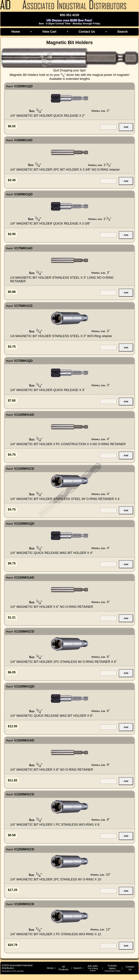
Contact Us (87, 32)
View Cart (49, 32)
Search (122, 32)
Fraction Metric (112, 968)
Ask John (93, 968)
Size (32, 111)
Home (16, 32)
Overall (99, 111)
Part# (10, 86)
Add (126, 127)
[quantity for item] (108, 127)
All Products (63, 968)
